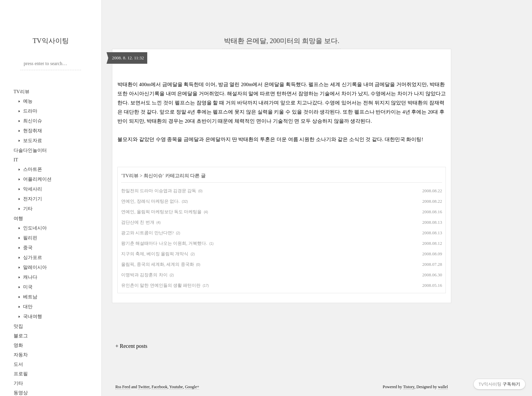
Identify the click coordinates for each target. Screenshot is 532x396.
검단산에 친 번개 (138, 222)
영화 (18, 345)
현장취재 (32, 131)
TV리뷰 (22, 92)
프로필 (21, 374)
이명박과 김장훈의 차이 (144, 275)
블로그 (21, 336)
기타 (27, 209)
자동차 (21, 355)
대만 (27, 307)
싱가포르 (32, 258)
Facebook (160, 387)
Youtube (176, 387)
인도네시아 (34, 228)
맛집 (18, 326)
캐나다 (30, 277)
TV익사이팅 (51, 41)
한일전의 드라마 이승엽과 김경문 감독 (159, 191)
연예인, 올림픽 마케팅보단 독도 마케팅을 (161, 212)
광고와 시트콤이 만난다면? (147, 233)
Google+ (192, 387)
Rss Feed (123, 387)
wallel (443, 387)
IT (16, 160)
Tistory (409, 387)
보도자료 (32, 141)
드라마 (30, 111)
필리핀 (30, 238)
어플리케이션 (37, 179)
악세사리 (32, 189)
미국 (27, 287)
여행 (18, 219)
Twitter (144, 387)
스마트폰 (32, 169)
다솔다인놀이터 (30, 150)
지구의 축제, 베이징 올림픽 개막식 (155, 254)
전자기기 (32, 199)
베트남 (30, 297)
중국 (27, 248)
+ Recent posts (131, 346)
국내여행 (32, 316)
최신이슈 (32, 121)
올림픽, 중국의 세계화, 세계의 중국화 (158, 264)
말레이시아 (34, 267)
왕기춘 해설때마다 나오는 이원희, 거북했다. (164, 243)
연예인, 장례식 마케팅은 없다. (150, 201)
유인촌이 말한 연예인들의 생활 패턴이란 (161, 285)
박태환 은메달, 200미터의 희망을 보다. (282, 41)
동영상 (21, 393)
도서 (18, 364)
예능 (27, 101)
